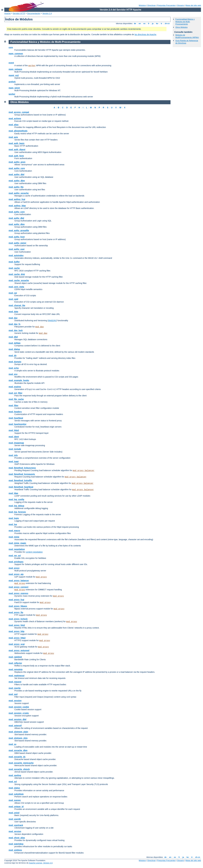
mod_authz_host (17, 237)
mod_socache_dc (17, 757)
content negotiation (34, 552)
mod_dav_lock (16, 330)
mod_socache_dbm (18, 750)
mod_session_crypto (19, 713)
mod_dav (13, 318)
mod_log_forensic (17, 512)
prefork (12, 82)
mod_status (14, 788)
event (11, 63)
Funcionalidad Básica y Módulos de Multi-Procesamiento (185, 22)
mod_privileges (16, 562)
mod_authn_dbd (16, 174)
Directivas (151, 5)
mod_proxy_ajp (16, 574)
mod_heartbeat (16, 418)
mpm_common (16, 54)
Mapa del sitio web (193, 5)
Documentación (34, 13)
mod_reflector (15, 663)
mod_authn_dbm (17, 181)
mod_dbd (13, 337)
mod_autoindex (16, 255)
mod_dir (13, 356)
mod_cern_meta (16, 287)
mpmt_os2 (14, 75)
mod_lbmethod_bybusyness (22, 468)
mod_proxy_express (18, 593)
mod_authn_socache (19, 193)
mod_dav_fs (15, 324)
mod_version (15, 831)
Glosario (180, 5)
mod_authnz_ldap (17, 206)
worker (32, 66)
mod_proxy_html (17, 625)
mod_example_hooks (19, 380)
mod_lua (13, 524)
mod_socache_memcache (21, 763)
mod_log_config (16, 499)
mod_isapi (14, 461)
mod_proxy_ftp (16, 612)
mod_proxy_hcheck (18, 619)
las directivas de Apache (145, 34)
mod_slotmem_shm (18, 738)
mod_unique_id (16, 807)
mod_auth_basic (17, 143)
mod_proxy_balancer (83, 471)
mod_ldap (13, 493)
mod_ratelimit (15, 657)
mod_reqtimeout (17, 676)
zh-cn (167, 23)
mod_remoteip (16, 669)
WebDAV (52, 320)
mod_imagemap (16, 443)
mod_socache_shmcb (19, 769)
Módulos (142, 5)
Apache (7, 13)
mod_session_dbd (17, 719)
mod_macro (14, 531)
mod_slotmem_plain (18, 732)
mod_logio (14, 518)
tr (162, 23)
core (11, 47)
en (140, 23)
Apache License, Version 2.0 (41, 863)
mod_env (13, 374)
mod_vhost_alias (17, 838)
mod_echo (14, 368)
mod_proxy (14, 568)
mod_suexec (15, 800)
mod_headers (15, 412)
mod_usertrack (16, 825)
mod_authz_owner (17, 243)
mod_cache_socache (19, 280)
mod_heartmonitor (18, 424)
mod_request (15, 682)
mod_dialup (14, 349)
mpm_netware (15, 69)
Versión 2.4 (47, 13)
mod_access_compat (19, 112)
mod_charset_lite (17, 305)
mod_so (13, 744)
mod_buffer (14, 262)
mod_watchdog (16, 844)
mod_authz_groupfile (19, 230)
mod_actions (15, 118)
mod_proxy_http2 (17, 638)
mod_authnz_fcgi (17, 199)
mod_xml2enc (15, 850)
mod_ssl (13, 782)
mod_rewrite (15, 688)
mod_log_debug (16, 506)
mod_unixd (14, 813)
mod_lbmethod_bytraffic (20, 480)
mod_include (15, 449)
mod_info (13, 455)
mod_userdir (15, 819)
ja (153, 23)
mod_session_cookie (19, 707)
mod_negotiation (17, 549)
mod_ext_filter (16, 393)
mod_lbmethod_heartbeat (21, 487)
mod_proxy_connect (18, 587)
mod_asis (13, 137)
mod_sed (13, 694)
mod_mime (14, 537)
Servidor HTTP (19, 13)
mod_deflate (15, 343)
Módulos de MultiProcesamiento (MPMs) (187, 36)
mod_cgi (13, 293)
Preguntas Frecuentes (166, 5)
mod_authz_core (17, 212)
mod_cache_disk (17, 274)
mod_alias (14, 125)
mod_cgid (13, 299)
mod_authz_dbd (16, 218)
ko (157, 23)
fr (149, 23)
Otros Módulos (182, 27)
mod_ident (14, 437)
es (144, 23)
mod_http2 (14, 430)
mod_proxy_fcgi (16, 600)
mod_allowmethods (18, 131)
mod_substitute (16, 794)
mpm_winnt (14, 88)
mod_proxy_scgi (17, 644)
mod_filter (14, 405)
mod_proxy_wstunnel (19, 650)
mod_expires (15, 387)
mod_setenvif (15, 726)
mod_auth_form (16, 156)
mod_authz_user (17, 249)
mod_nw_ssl (15, 556)
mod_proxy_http (17, 631)
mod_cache (14, 268)
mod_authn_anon (17, 162)
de (135, 23)
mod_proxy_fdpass (18, 606)
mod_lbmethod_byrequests (22, 474)
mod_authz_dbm (17, 224)
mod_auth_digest (17, 149)
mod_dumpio (15, 362)
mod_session (15, 701)
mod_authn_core (17, 168)
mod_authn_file (16, 187)
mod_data (13, 312)
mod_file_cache (16, 399)
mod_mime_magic (17, 543)
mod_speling (15, 775)
